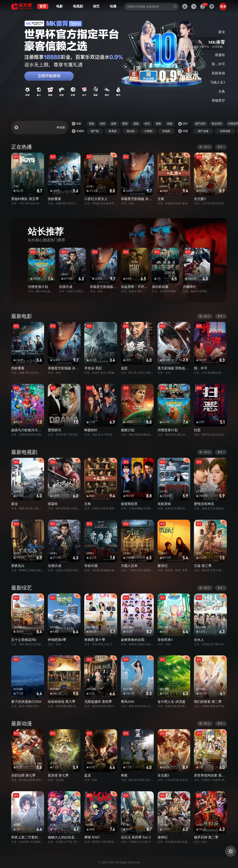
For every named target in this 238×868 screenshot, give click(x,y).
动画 (170, 124)
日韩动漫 (225, 131)
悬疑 (136, 124)
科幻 (147, 124)
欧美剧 (113, 131)
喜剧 (91, 124)
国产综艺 (200, 124)
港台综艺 (217, 124)
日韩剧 (148, 131)
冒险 (158, 124)
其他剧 (166, 131)
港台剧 (131, 131)
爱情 (125, 124)
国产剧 (95, 131)
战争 (114, 124)
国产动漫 (203, 131)
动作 (103, 124)
